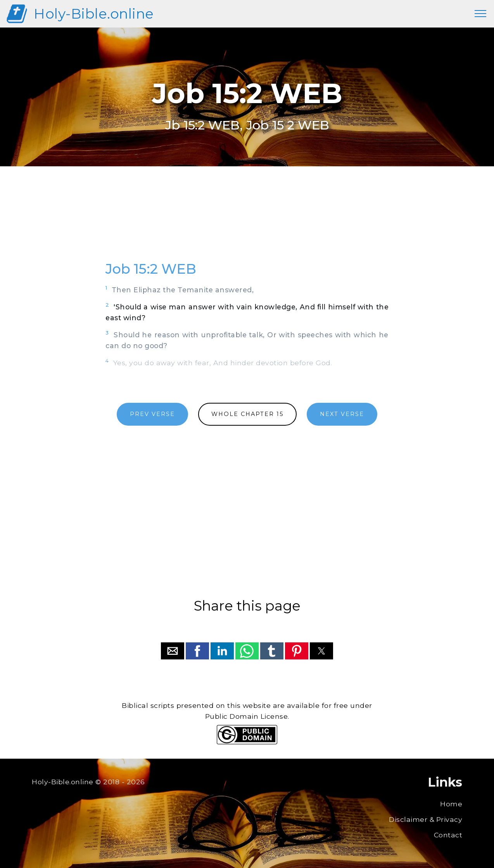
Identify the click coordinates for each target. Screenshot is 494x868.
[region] (247, 222)
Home (451, 804)
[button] (173, 651)
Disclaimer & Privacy (426, 819)
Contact (448, 835)
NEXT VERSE (342, 414)
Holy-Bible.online (94, 14)
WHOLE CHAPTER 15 (247, 414)
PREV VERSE (152, 414)
